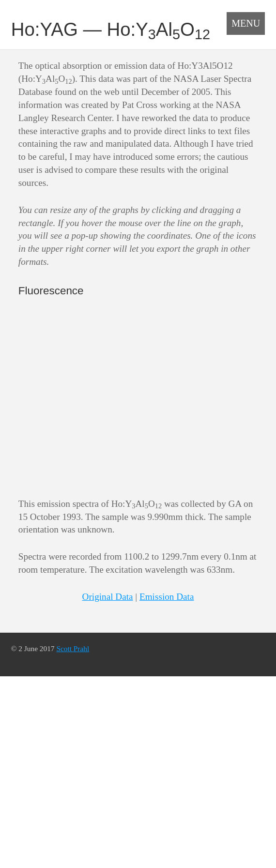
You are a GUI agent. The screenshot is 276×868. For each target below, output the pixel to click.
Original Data (108, 597)
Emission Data (167, 597)
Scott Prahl (73, 648)
